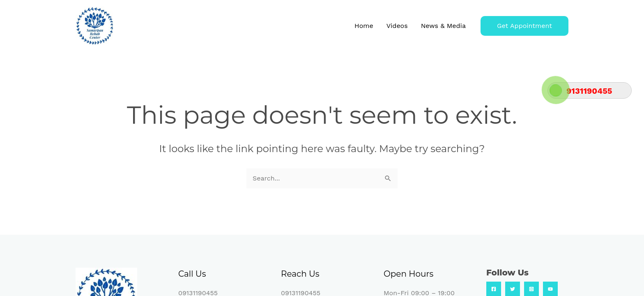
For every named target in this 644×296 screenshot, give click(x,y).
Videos (397, 26)
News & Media (443, 26)
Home (364, 26)
